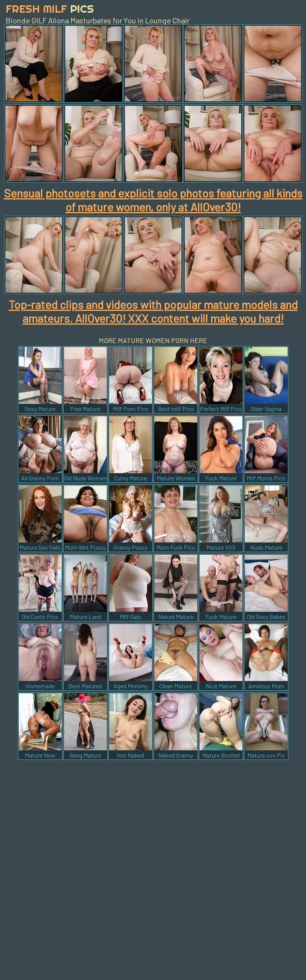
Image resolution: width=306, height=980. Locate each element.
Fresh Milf (50, 9)
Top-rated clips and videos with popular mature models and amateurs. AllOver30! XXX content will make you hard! (153, 311)
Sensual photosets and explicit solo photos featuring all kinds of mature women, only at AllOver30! (153, 200)
